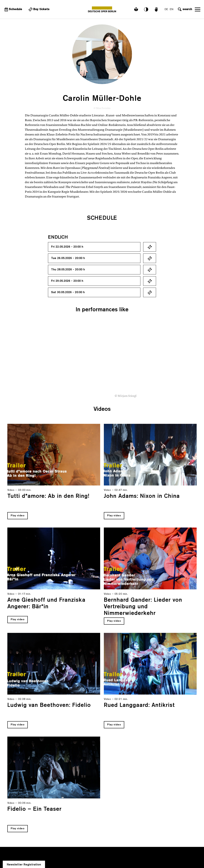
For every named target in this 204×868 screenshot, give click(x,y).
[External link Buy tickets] (39, 9)
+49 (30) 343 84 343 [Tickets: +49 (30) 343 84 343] (27, 851)
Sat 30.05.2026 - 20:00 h (68, 292)
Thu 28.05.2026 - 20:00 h (68, 270)
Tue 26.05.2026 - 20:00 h (68, 258)
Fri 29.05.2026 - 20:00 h (67, 281)
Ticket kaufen (150, 247)
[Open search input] (185, 9)
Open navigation (198, 9)
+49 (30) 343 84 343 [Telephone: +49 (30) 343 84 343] (30, 847)
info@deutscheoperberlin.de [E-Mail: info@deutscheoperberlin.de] (29, 855)
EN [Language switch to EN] (172, 9)
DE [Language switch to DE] (166, 9)
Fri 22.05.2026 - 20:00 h (67, 247)
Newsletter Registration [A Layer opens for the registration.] (24, 796)
